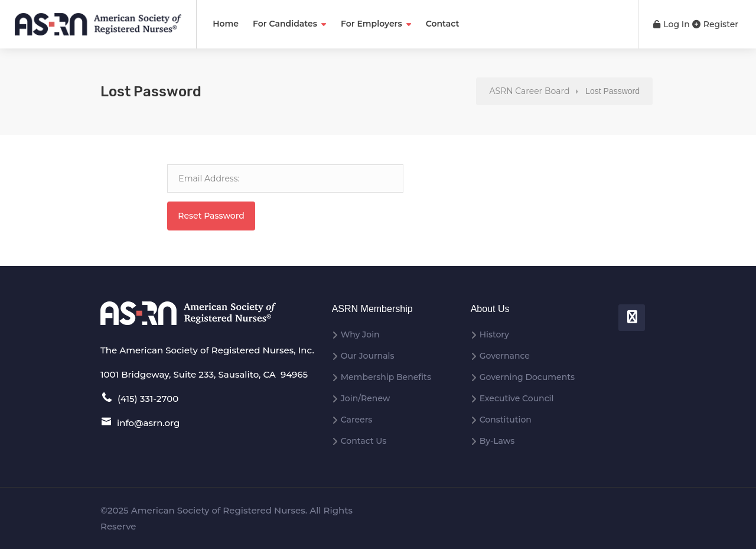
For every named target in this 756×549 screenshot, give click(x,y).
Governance (505, 356)
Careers (357, 420)
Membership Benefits (386, 377)
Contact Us (364, 441)
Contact (443, 24)
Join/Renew (366, 398)
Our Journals (368, 356)
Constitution (506, 420)
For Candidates (285, 24)
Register (715, 24)
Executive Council (517, 398)
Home (226, 24)
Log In (672, 24)
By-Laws (497, 441)
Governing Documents (527, 377)
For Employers (372, 24)
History (494, 334)
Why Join (360, 334)
